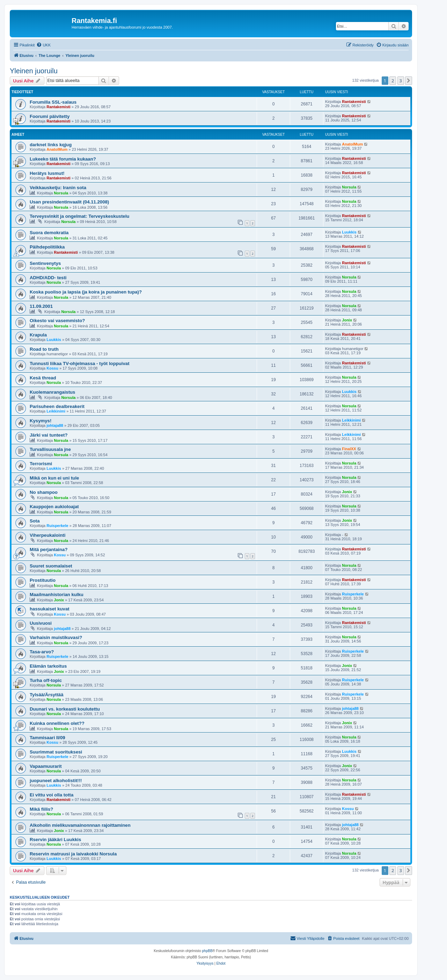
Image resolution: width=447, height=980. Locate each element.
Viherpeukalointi (47, 535)
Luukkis (349, 232)
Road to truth (44, 349)
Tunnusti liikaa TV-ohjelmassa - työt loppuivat (80, 363)
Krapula (38, 335)
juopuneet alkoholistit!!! (56, 781)
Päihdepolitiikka (47, 247)
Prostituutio (43, 580)
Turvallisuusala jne (50, 449)
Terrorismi (41, 464)
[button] (409, 81)
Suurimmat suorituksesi (56, 752)
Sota (35, 521)
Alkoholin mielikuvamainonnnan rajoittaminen (80, 825)
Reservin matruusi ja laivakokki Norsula (73, 854)
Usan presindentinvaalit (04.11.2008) (69, 202)
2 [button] (393, 81)
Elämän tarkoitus (48, 666)
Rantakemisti (58, 107)
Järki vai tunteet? (49, 435)
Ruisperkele (57, 526)
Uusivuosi (41, 623)
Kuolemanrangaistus (52, 392)
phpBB (207, 951)
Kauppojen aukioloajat (54, 507)
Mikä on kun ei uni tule (54, 478)
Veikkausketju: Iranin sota (58, 188)
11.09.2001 (41, 306)
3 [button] (401, 81)
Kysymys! (41, 421)
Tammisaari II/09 (47, 738)
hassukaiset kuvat (50, 609)
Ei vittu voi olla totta (52, 795)
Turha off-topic (46, 680)
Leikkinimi (56, 411)
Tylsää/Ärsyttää (47, 695)
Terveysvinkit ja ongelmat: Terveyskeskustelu (79, 216)
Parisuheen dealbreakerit (57, 406)
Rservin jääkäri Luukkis (55, 840)
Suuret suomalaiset (51, 566)
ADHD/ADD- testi (48, 278)
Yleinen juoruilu (34, 71)
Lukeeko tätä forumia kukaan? (63, 159)
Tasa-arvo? (42, 652)
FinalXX (349, 449)
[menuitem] (43, 45)
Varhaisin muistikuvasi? (56, 637)
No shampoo (44, 492)
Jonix (347, 320)
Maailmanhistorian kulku (57, 595)
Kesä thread (43, 378)
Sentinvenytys (45, 263)
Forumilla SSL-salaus (53, 102)
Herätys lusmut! (47, 173)
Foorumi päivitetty (50, 116)
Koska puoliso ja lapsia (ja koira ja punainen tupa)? (86, 292)
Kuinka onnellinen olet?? (57, 723)
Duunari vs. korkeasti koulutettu (65, 709)
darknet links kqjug (51, 145)
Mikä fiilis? (41, 809)
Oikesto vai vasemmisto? (57, 321)
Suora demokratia (49, 233)
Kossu (52, 368)
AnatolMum (57, 149)
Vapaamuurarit (46, 766)
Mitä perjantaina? (49, 550)
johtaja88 (55, 425)
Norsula (61, 193)
